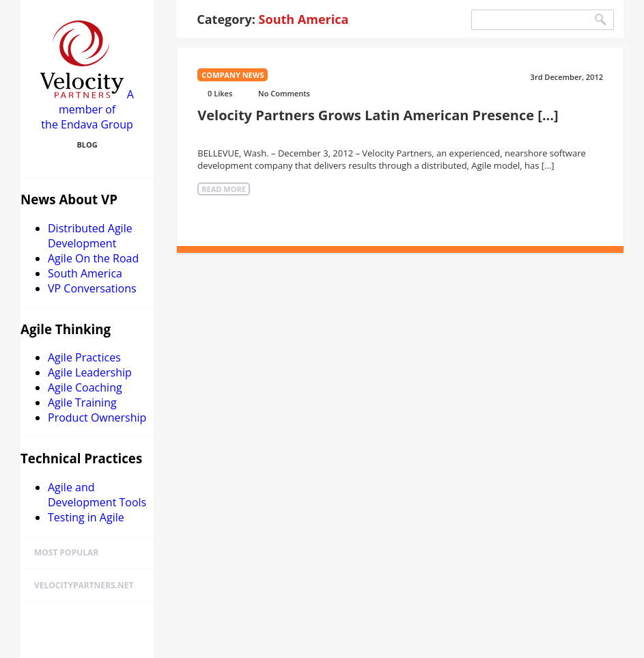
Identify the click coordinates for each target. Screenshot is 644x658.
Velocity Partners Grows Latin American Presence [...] (378, 115)
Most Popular (66, 552)
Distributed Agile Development (90, 236)
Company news (233, 75)
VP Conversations (92, 288)
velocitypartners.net (84, 585)
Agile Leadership (90, 372)
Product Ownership (97, 417)
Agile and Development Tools (97, 495)
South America (85, 273)
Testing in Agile (86, 517)
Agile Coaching (85, 387)
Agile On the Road (93, 258)
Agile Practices (84, 357)
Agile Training (82, 402)
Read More (224, 189)
